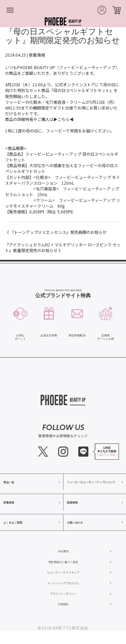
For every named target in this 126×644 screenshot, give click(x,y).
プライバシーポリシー (63, 594)
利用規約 (63, 604)
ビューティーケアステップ (63, 572)
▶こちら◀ (64, 119)
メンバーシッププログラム (63, 583)
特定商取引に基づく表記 (63, 562)
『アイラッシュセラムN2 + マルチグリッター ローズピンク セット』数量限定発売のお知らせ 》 (63, 247)
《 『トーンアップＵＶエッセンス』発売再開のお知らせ (56, 232)
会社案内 (63, 551)
